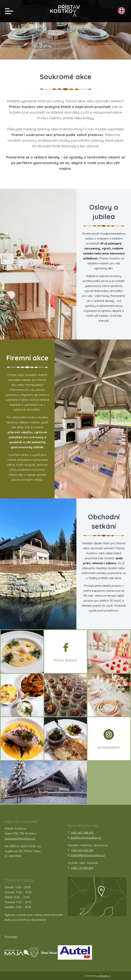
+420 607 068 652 (82, 833)
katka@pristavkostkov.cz (88, 855)
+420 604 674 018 (82, 850)
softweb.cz (104, 976)
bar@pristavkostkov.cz (86, 838)
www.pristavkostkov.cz (20, 838)
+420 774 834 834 (82, 868)
